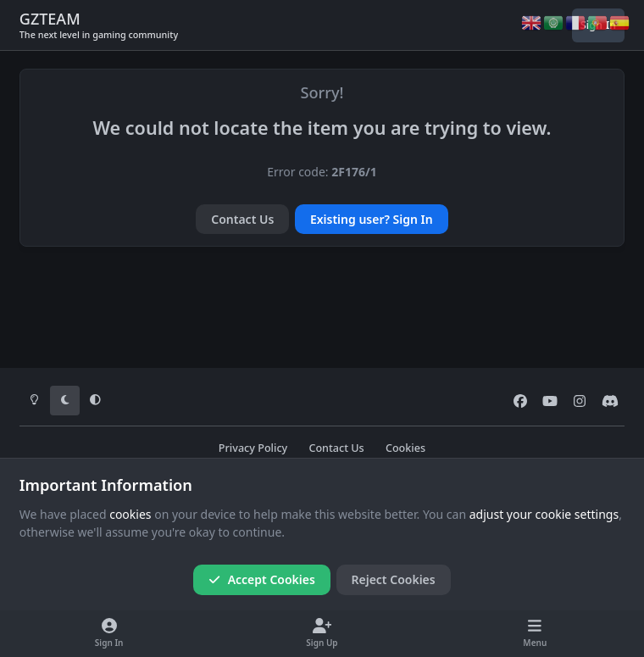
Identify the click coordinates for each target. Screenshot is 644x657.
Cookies (405, 448)
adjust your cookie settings (544, 514)
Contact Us (242, 219)
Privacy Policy (253, 448)
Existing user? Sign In (372, 219)
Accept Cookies (262, 579)
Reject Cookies (394, 579)
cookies (130, 514)
